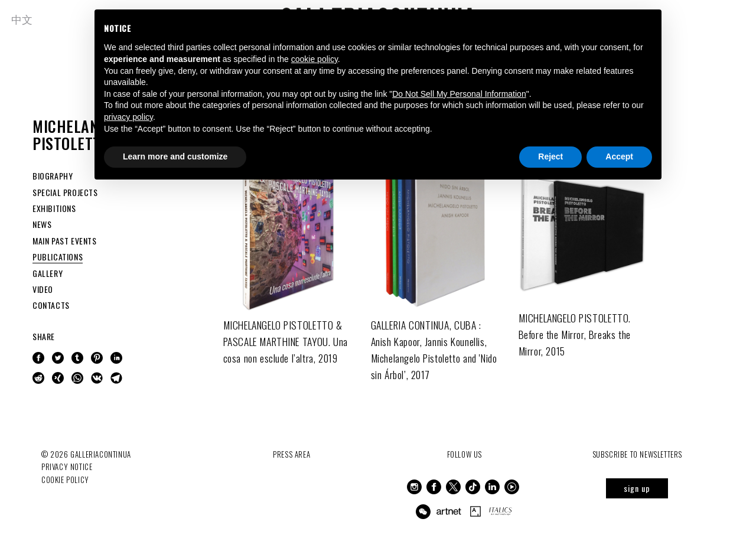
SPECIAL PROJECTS (65, 192)
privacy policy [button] (128, 117)
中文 (23, 19)
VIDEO (43, 289)
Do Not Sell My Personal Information (459, 94)
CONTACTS (51, 305)
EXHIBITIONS (54, 208)
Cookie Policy (65, 479)
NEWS (42, 224)
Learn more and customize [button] (175, 156)
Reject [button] (550, 156)
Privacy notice (67, 467)
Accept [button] (619, 156)
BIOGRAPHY (53, 176)
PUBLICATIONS (58, 257)
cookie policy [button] (315, 59)
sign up (637, 488)
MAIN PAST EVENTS (65, 241)
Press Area (291, 454)
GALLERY (48, 273)
